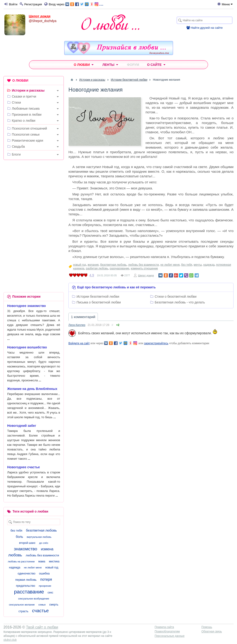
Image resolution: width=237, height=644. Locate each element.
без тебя (187, 265)
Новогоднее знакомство (27, 306)
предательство (26, 586)
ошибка (44, 573)
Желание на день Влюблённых (32, 389)
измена (47, 549)
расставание (29, 592)
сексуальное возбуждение (34, 599)
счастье (40, 611)
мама (42, 561)
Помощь (207, 627)
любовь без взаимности (143, 265)
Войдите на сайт (79, 343)
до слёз (44, 543)
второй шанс (27, 543)
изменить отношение (144, 268)
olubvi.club (10, 640)
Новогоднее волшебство (27, 347)
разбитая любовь (97, 268)
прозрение (45, 586)
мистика (54, 561)
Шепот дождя (40, 16)
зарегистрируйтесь (156, 343)
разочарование (119, 268)
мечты (198, 265)
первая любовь (26, 580)
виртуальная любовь (39, 537)
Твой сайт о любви (42, 627)
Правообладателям (167, 631)
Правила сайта (164, 627)
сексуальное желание (22, 605)
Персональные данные (170, 636)
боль (19, 537)
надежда (209, 265)
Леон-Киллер (77, 325)
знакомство (26, 549)
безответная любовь (113, 265)
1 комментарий (83, 317)
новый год (80, 265)
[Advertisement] (34, 194)
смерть (54, 605)
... (84, 4)
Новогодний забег (22, 426)
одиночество (26, 573)
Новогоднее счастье (24, 467)
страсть (24, 611)
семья (42, 605)
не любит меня (170, 265)
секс (50, 593)
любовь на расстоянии (21, 561)
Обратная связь (211, 631)
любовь (15, 555)
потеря (46, 579)
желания (93, 265)
